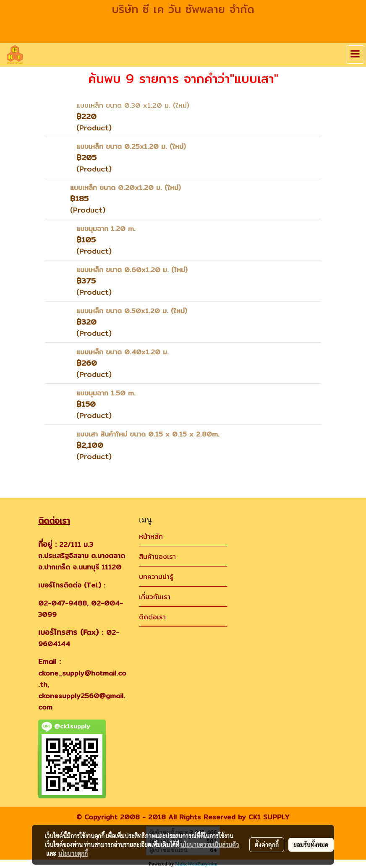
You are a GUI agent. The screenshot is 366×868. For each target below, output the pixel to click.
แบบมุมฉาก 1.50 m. (106, 393)
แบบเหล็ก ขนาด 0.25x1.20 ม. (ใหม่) (131, 147)
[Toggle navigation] (355, 55)
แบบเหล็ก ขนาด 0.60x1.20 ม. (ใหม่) (132, 270)
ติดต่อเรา (152, 617)
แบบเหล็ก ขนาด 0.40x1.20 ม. (123, 352)
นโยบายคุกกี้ (73, 853)
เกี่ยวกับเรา (155, 597)
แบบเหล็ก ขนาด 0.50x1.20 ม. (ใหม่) (132, 311)
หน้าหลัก (151, 537)
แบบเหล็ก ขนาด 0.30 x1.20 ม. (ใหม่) (133, 105)
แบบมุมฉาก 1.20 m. (106, 229)
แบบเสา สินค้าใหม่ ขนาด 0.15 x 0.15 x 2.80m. (148, 434)
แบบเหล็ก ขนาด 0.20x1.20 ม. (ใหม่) (125, 188)
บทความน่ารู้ (156, 577)
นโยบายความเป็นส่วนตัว (210, 845)
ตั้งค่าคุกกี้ (267, 845)
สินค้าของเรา (157, 557)
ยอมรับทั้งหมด (311, 845)
